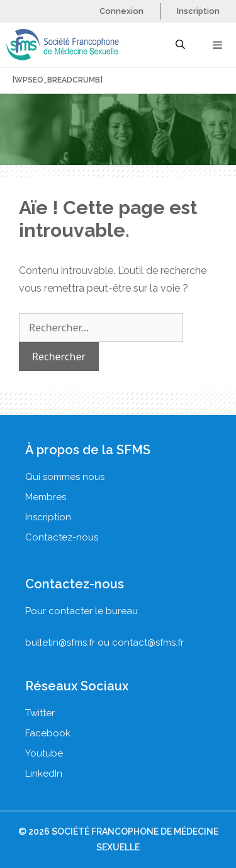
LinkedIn (44, 774)
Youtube (44, 753)
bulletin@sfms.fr (60, 642)
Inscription (198, 11)
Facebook (48, 733)
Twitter (40, 713)
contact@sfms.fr (148, 642)
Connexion (121, 11)
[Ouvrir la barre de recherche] (180, 45)
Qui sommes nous (65, 477)
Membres (46, 497)
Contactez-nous (62, 537)
